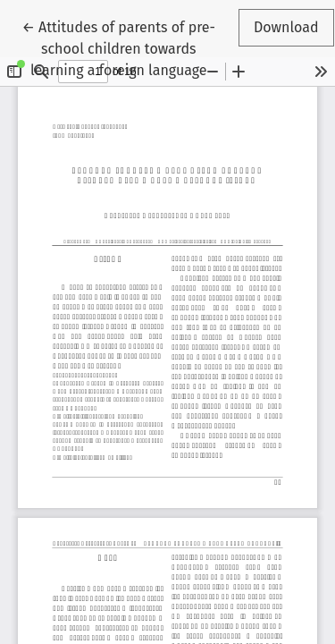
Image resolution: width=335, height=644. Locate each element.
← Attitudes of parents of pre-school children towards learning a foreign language (118, 47)
